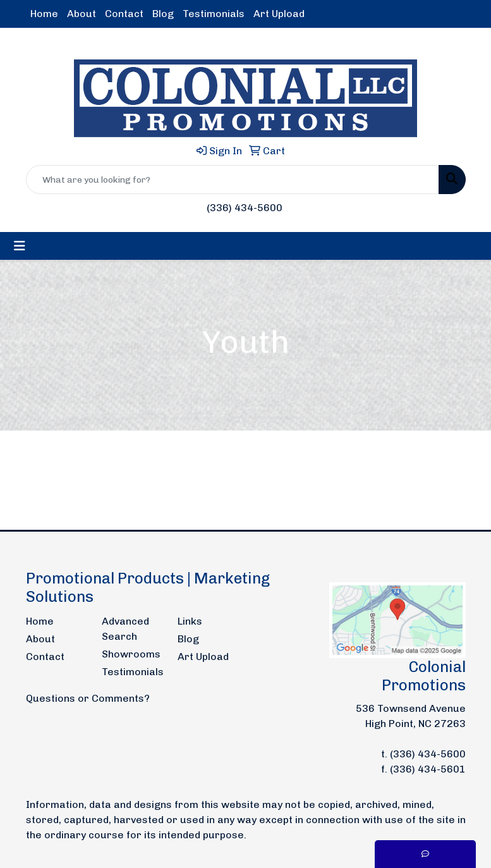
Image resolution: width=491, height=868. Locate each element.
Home (44, 14)
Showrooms (131, 654)
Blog (163, 14)
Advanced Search (125, 629)
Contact (124, 14)
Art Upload (279, 14)
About (82, 14)
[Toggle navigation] (20, 246)
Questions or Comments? (88, 698)
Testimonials (214, 14)
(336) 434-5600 (245, 208)
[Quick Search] (233, 180)
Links (190, 621)
